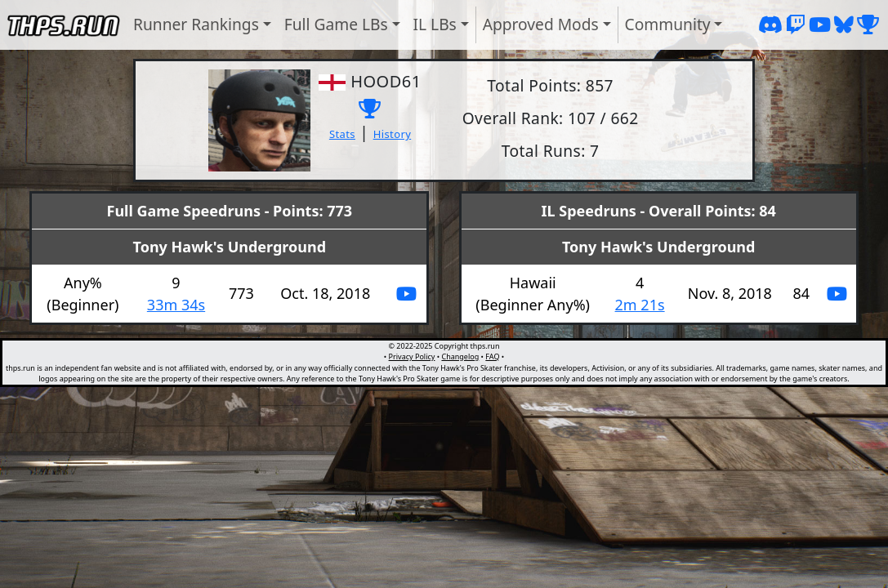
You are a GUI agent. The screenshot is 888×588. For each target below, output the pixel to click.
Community (668, 24)
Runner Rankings (196, 24)
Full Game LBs (336, 24)
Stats (342, 134)
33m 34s (176, 305)
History (393, 134)
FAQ (492, 356)
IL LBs (435, 24)
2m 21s (640, 305)
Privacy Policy (412, 356)
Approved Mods (541, 24)
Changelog (460, 356)
